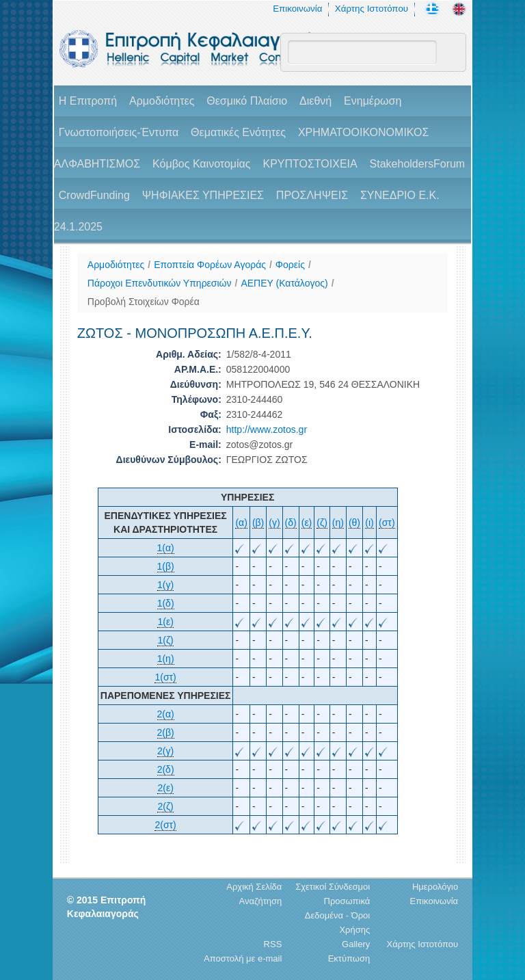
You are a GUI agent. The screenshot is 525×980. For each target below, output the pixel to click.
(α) (241, 522)
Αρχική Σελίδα (254, 887)
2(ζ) (165, 806)
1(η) (166, 659)
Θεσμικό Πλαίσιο (247, 101)
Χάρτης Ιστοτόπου (372, 9)
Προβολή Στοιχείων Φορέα (144, 302)
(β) (258, 522)
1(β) (166, 566)
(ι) (369, 522)
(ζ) (322, 522)
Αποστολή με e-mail (243, 958)
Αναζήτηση (261, 901)
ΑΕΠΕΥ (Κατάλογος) (284, 283)
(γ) (274, 522)
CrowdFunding (94, 195)
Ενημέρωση (373, 101)
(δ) (291, 522)
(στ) (387, 522)
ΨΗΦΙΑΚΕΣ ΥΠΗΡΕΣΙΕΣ (203, 195)
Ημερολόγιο (435, 887)
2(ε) (165, 788)
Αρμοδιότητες (162, 101)
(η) (338, 522)
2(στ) (165, 825)
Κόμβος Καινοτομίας (202, 164)
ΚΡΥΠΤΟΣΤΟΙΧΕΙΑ (310, 164)
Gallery (356, 944)
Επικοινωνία (297, 9)
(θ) (354, 522)
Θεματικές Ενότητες (238, 132)
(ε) (307, 522)
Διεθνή (315, 101)
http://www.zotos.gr (267, 429)
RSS (273, 944)
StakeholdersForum (418, 164)
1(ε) (165, 622)
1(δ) (166, 603)
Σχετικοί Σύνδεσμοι (333, 887)
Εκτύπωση (349, 958)
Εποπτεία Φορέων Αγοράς (210, 265)
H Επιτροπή (88, 101)
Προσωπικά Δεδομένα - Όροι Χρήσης (337, 915)
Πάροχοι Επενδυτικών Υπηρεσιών (160, 283)
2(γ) (165, 751)
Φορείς (290, 265)
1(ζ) (165, 640)
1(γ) (165, 585)
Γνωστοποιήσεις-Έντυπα (119, 132)
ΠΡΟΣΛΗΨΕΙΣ (312, 195)
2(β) (166, 732)
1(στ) (165, 677)
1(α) (166, 548)
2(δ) (166, 769)
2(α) (166, 714)
